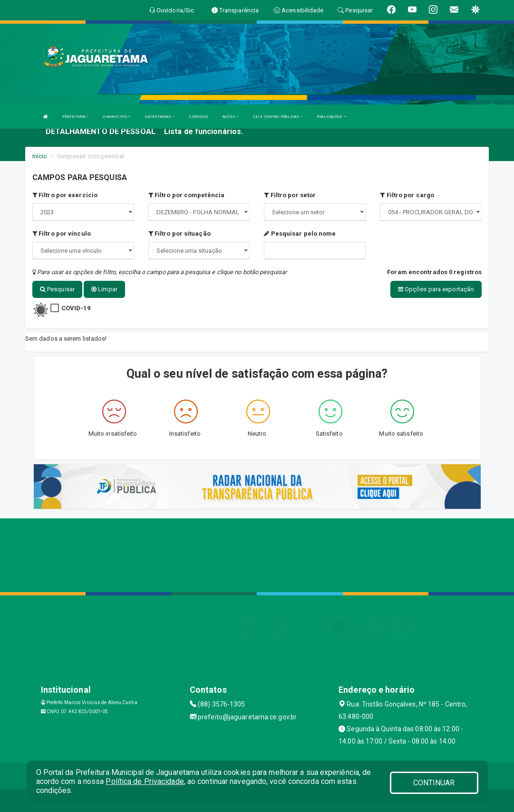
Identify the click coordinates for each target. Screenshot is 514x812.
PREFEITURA (75, 117)
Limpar (104, 289)
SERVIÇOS (199, 117)
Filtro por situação (179, 234)
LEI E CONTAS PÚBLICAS (278, 117)
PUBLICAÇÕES (331, 117)
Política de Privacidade (145, 781)
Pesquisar (57, 289)
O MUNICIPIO (116, 117)
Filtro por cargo (407, 195)
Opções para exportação (436, 289)
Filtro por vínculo (62, 234)
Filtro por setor (290, 195)
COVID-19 (76, 307)
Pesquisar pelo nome (300, 234)
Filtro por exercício (65, 195)
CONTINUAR (434, 783)
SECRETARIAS (160, 117)
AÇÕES (231, 117)
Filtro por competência (186, 195)
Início (40, 156)
